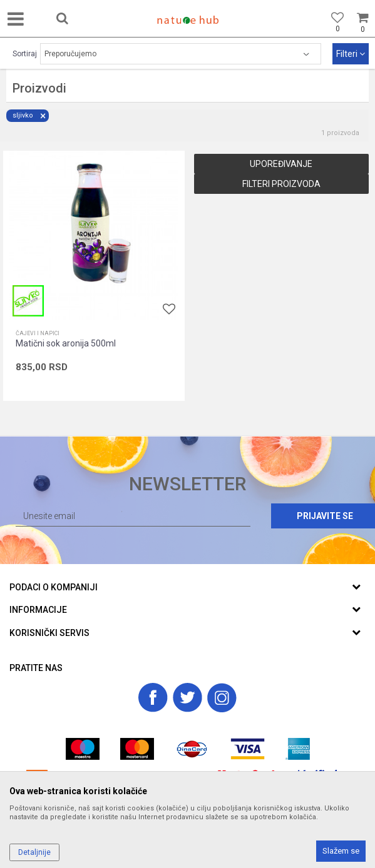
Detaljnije (34, 852)
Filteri (351, 54)
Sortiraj (25, 54)
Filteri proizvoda (281, 184)
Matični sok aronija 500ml (66, 343)
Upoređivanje (281, 164)
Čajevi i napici (38, 333)
